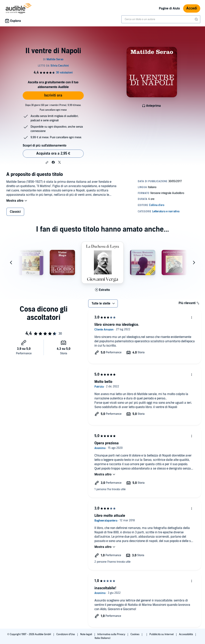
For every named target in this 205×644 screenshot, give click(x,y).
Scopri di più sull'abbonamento (44, 146)
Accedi (192, 8)
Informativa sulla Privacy (112, 634)
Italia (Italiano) (102, 638)
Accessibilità (186, 634)
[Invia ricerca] (197, 19)
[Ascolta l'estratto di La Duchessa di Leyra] (102, 290)
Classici (15, 212)
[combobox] (161, 19)
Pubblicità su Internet (162, 634)
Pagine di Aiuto (169, 8)
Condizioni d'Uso (66, 634)
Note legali (86, 634)
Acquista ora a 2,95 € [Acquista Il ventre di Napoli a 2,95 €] (53, 154)
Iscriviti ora (53, 95)
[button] (47, 162)
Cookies (135, 634)
